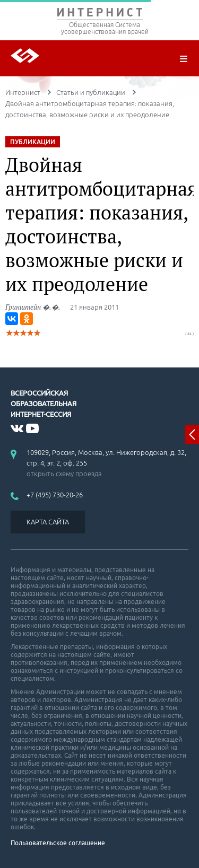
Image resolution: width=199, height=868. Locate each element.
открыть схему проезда (64, 474)
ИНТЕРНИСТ (99, 15)
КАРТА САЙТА (48, 522)
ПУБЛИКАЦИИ (33, 142)
